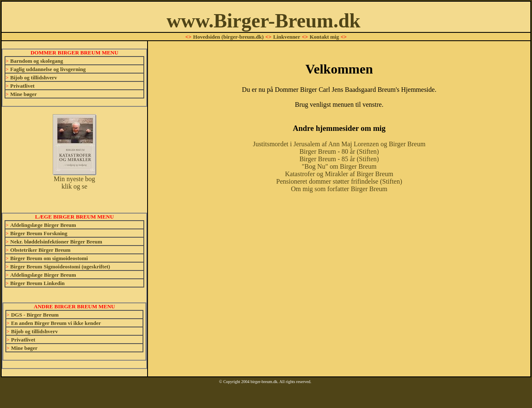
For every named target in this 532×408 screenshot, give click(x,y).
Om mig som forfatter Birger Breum (339, 189)
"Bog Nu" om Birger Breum (339, 166)
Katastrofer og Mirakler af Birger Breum (339, 174)
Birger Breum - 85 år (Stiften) (339, 159)
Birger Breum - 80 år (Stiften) (339, 151)
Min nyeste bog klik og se (75, 180)
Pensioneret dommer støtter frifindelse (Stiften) (339, 181)
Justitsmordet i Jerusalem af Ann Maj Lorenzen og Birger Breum (339, 144)
